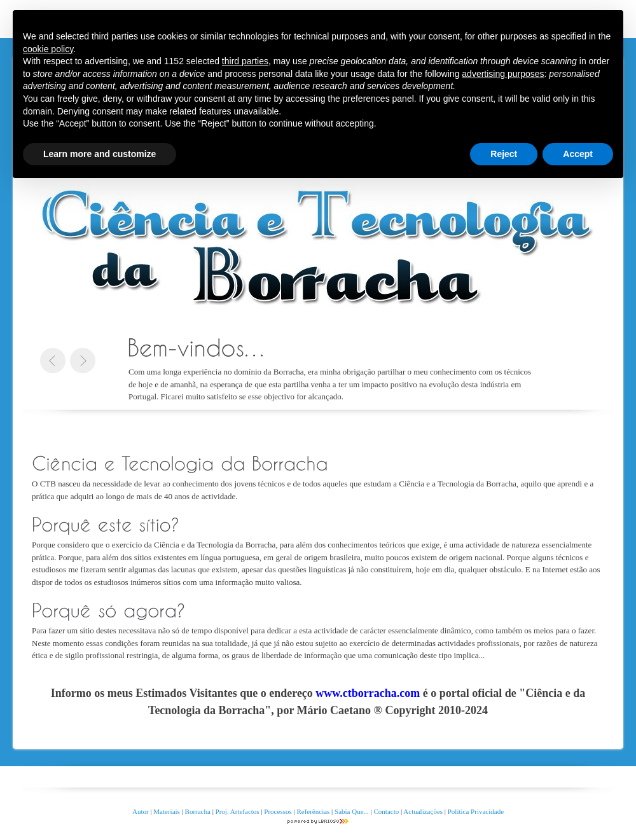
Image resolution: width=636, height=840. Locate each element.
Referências (313, 811)
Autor (141, 811)
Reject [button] (504, 154)
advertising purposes (503, 74)
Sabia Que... (352, 811)
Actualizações (423, 811)
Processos (279, 811)
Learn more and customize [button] (100, 154)
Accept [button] (578, 154)
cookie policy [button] (48, 49)
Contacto (387, 811)
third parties (245, 61)
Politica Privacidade (476, 811)
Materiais (167, 811)
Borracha (198, 811)
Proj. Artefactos (238, 811)
